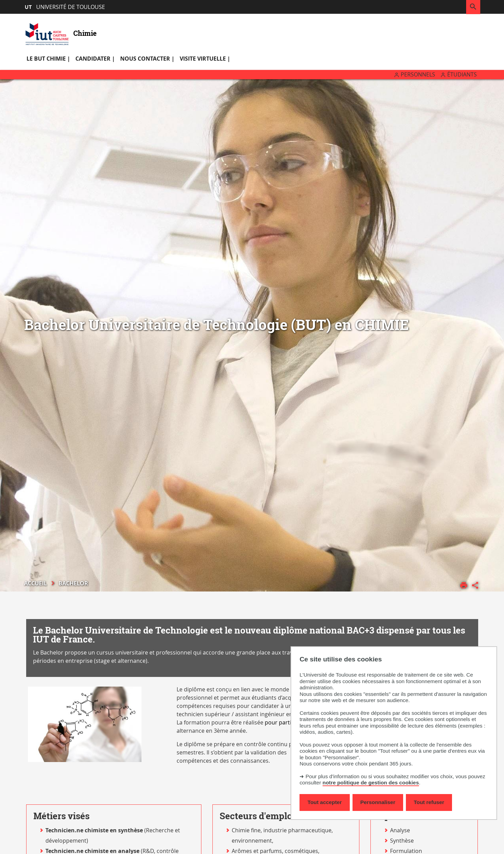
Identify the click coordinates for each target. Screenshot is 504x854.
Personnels (418, 74)
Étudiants (462, 74)
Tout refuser (429, 802)
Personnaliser (378, 802)
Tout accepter (325, 802)
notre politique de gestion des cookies (371, 783)
